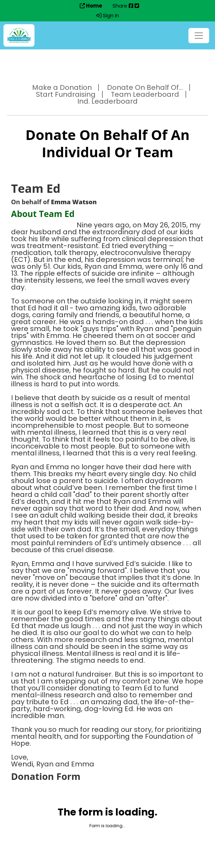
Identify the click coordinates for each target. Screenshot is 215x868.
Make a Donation (62, 87)
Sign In (108, 16)
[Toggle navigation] (199, 36)
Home (91, 6)
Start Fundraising (66, 94)
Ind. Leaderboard (107, 101)
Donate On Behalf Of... (145, 87)
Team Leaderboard (145, 94)
